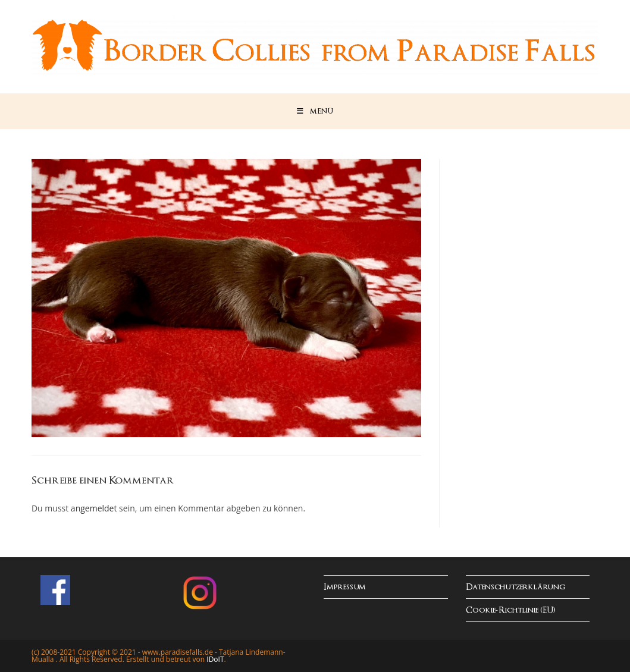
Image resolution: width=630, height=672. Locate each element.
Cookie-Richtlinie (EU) (511, 610)
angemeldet (94, 508)
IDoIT (215, 659)
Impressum (345, 587)
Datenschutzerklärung (515, 587)
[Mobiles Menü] (315, 111)
